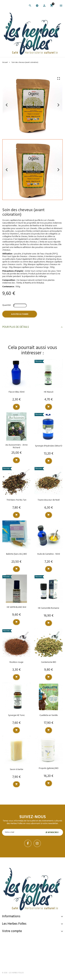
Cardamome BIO (49, 662)
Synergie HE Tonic (16, 715)
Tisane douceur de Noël (49, 500)
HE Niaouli (49, 392)
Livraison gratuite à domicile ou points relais (34, 950)
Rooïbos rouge (16, 662)
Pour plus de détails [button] (32, 327)
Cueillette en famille (49, 715)
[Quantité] (20, 306)
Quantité (6, 305)
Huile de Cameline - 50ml (49, 554)
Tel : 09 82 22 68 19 (18, 962)
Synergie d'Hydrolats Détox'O (49, 446)
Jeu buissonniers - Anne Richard (16, 446)
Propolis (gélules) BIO (49, 768)
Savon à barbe (16, 769)
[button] (44, 6)
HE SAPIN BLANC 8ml (16, 607)
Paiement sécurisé (19, 938)
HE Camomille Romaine (49, 608)
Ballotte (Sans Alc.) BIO (16, 554)
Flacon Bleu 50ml (16, 392)
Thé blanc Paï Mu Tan (16, 500)
